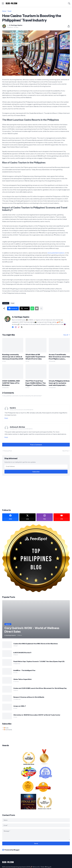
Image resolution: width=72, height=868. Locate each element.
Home (4, 11)
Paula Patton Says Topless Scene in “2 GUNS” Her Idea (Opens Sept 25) (39, 661)
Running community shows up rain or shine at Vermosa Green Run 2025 (13, 357)
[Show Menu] (3, 3)
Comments (8, 730)
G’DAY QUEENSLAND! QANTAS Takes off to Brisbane (11, 383)
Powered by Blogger (11, 850)
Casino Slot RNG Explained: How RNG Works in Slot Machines (36, 644)
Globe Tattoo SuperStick (22, 679)
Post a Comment (36, 445)
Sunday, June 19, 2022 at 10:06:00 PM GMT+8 (21, 410)
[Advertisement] (36, 492)
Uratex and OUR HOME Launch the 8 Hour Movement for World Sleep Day (40, 688)
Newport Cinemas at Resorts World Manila (29, 697)
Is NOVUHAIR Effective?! (22, 653)
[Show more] (41, 308)
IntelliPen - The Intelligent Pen (24, 670)
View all (66, 335)
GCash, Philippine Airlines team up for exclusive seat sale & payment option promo (59, 383)
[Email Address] (36, 466)
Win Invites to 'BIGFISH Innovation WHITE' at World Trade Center (37, 715)
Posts (6, 728)
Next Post (65, 451)
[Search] (69, 3)
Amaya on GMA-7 (20, 706)
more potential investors (56, 253)
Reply (6, 418)
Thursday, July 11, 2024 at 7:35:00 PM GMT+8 (21, 429)
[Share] (68, 26)
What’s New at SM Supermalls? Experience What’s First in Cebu (35, 357)
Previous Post (8, 451)
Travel (9, 11)
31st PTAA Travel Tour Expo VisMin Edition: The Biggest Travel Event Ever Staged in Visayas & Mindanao (36, 383)
